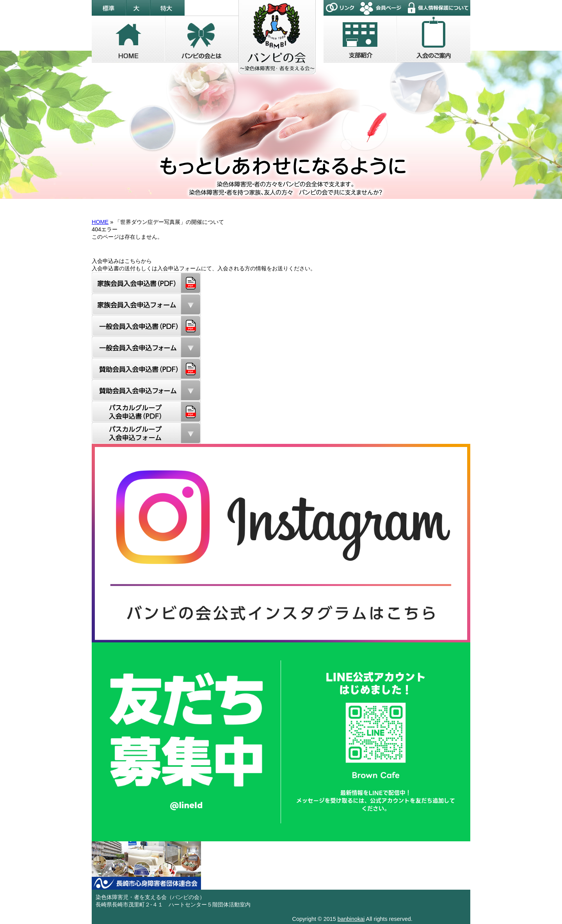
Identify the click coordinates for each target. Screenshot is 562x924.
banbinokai (351, 919)
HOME (100, 222)
